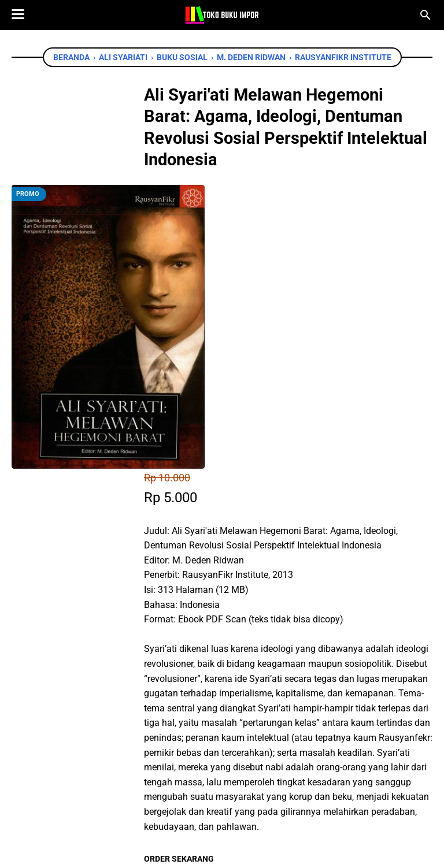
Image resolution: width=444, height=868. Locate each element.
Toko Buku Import (237, 850)
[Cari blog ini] (425, 15)
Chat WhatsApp (222, 631)
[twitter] (207, 698)
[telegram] (259, 698)
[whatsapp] (233, 698)
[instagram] (240, 804)
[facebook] (181, 698)
